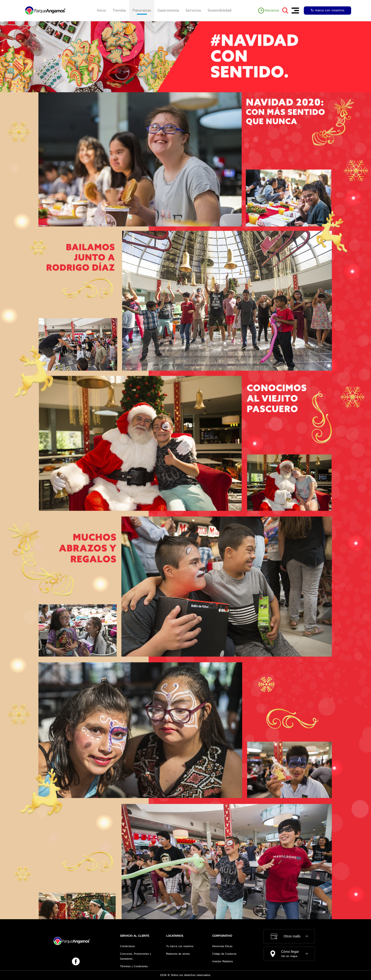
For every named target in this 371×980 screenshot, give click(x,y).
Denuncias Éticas (222, 946)
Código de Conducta (224, 954)
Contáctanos (127, 946)
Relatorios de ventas (178, 954)
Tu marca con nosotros (327, 10)
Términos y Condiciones (134, 967)
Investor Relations (223, 962)
